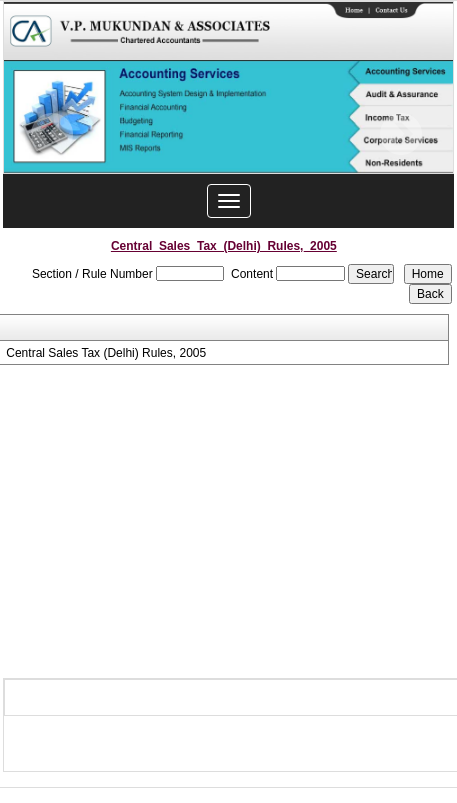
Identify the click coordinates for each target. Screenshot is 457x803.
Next (400, 134)
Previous (52, 134)
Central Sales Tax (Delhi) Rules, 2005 (106, 353)
